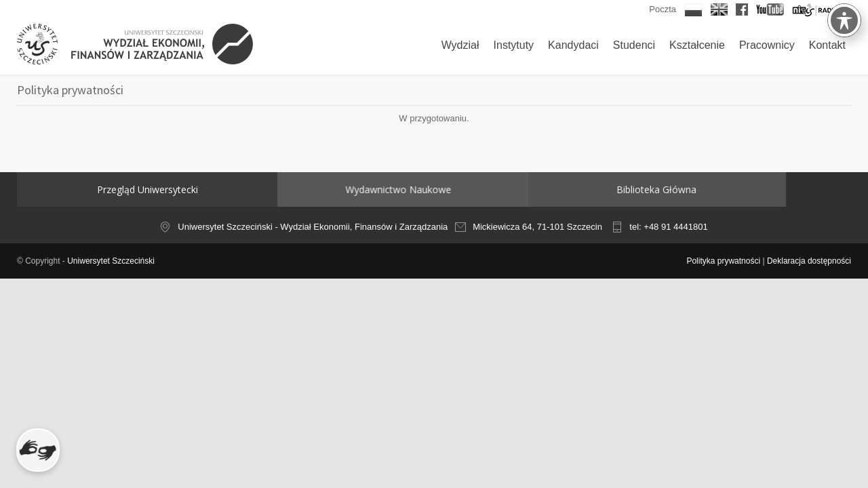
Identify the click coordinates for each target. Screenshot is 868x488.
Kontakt (827, 45)
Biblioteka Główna (570, 189)
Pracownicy (767, 45)
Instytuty (514, 45)
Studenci (634, 45)
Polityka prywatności (723, 261)
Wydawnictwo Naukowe (371, 189)
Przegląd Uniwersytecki (147, 189)
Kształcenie (697, 45)
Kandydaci (573, 45)
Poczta (663, 9)
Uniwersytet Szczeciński (111, 261)
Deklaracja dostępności (809, 261)
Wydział (460, 45)
